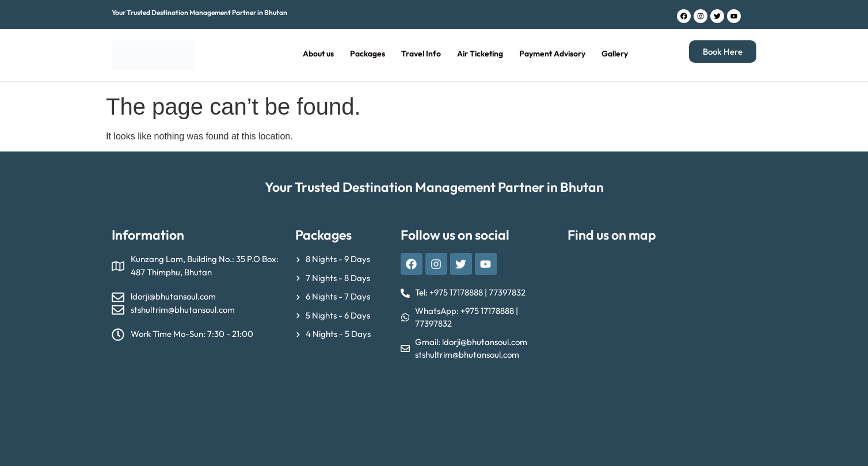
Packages (368, 54)
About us (318, 54)
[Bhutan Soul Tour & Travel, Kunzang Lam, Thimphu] (644, 339)
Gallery (615, 54)
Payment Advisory (552, 54)
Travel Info (421, 54)
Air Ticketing (480, 54)
